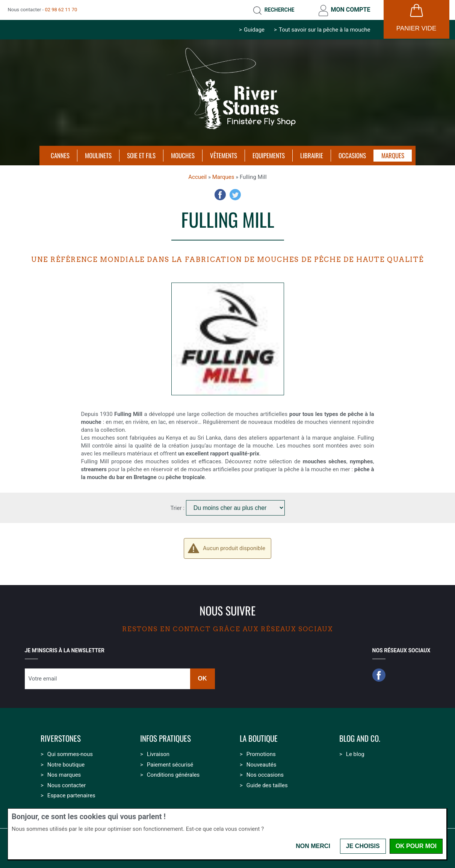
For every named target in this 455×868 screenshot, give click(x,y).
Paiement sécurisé (170, 765)
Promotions (261, 754)
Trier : (178, 508)
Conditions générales (173, 775)
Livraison (158, 754)
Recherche (280, 10)
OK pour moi (416, 846)
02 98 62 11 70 (61, 10)
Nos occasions (265, 775)
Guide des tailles (267, 785)
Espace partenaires (71, 795)
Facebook (220, 195)
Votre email (43, 679)
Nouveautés (262, 765)
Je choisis (363, 846)
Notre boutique (66, 765)
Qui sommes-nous (70, 754)
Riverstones (61, 739)
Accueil (197, 177)
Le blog (355, 754)
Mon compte (350, 10)
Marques (223, 177)
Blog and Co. (360, 739)
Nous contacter (67, 785)
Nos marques (64, 775)
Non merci (313, 846)
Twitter (235, 195)
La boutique (259, 739)
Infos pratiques (166, 739)
